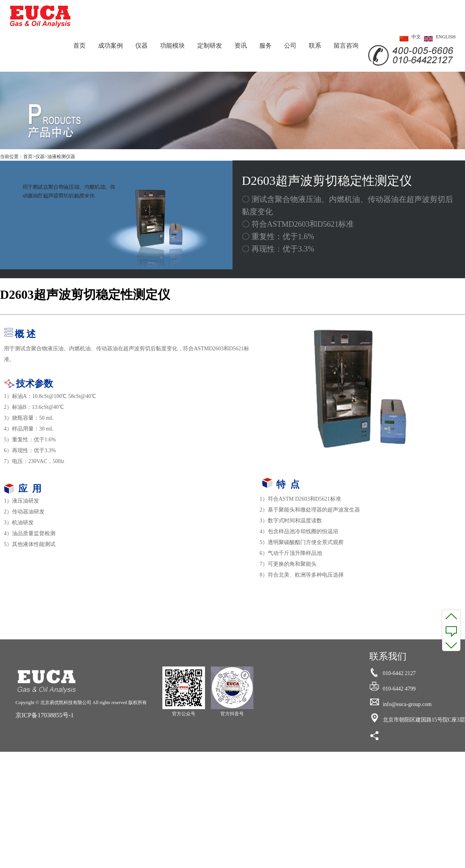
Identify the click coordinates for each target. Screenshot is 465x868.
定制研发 (210, 46)
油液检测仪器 (61, 157)
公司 (290, 46)
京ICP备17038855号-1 (45, 715)
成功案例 (110, 46)
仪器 (141, 46)
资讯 (241, 46)
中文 (409, 39)
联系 (315, 46)
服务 (265, 46)
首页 (79, 46)
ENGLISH (438, 39)
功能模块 (172, 46)
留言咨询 (346, 46)
